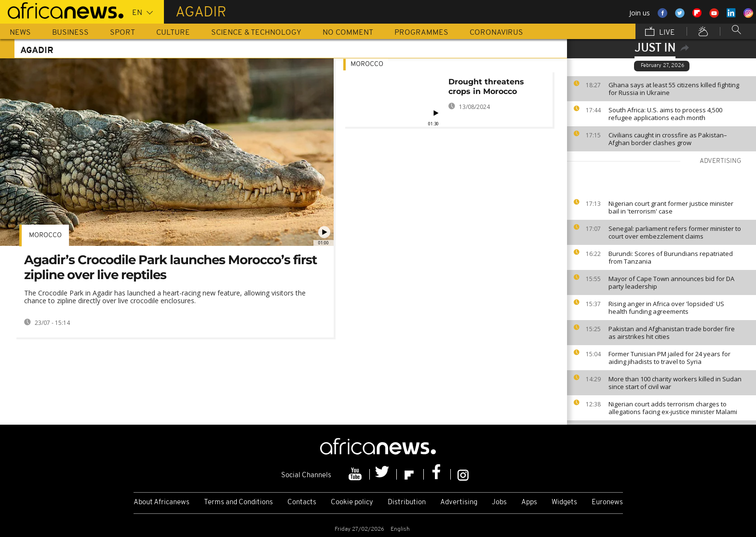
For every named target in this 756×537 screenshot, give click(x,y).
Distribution (407, 503)
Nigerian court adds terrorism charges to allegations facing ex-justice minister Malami (673, 408)
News (20, 33)
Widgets (564, 503)
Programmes (421, 33)
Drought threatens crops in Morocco (486, 87)
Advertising (459, 503)
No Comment (348, 33)
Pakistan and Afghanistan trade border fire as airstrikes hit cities (672, 333)
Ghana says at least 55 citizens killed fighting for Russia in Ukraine (674, 89)
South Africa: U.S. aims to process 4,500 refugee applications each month (665, 114)
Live (660, 32)
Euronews (607, 503)
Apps (529, 503)
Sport (122, 33)
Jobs (499, 503)
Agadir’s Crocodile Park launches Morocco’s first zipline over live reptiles (170, 267)
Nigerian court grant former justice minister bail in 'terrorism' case (671, 207)
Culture (173, 33)
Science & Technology (256, 33)
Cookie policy (352, 503)
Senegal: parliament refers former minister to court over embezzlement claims (675, 232)
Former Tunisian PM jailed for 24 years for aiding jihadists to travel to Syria (669, 358)
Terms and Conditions (238, 503)
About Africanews (162, 503)
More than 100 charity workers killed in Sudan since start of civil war (675, 383)
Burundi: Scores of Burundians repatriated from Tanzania (671, 257)
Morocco (45, 235)
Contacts (302, 503)
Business (70, 33)
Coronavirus (496, 33)
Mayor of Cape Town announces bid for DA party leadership (671, 282)
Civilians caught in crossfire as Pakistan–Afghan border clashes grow (668, 139)
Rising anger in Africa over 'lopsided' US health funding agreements (666, 308)
